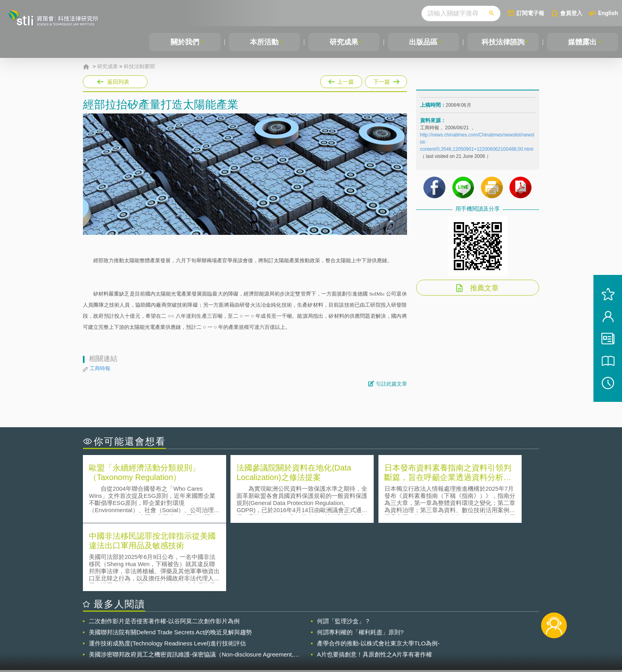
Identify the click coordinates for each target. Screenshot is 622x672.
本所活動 (264, 42)
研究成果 (344, 42)
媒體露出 (582, 42)
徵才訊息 (362, 628)
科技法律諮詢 (503, 42)
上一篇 (341, 80)
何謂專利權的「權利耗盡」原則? (360, 563)
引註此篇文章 (392, 384)
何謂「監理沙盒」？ (344, 552)
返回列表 (118, 82)
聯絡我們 (313, 639)
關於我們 (185, 42)
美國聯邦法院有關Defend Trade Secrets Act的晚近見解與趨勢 (170, 563)
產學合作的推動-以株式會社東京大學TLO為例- (378, 574)
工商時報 (100, 368)
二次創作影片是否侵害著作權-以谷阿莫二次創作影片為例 (164, 552)
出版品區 (423, 42)
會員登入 (571, 13)
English (608, 13)
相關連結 (470, 628)
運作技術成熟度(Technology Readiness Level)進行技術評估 (167, 574)
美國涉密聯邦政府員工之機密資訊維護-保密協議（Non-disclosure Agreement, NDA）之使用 (191, 586)
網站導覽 (362, 639)
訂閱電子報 (530, 13)
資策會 (424, 628)
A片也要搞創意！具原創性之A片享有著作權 (374, 585)
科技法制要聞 (139, 67)
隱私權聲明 (316, 628)
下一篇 (386, 80)
